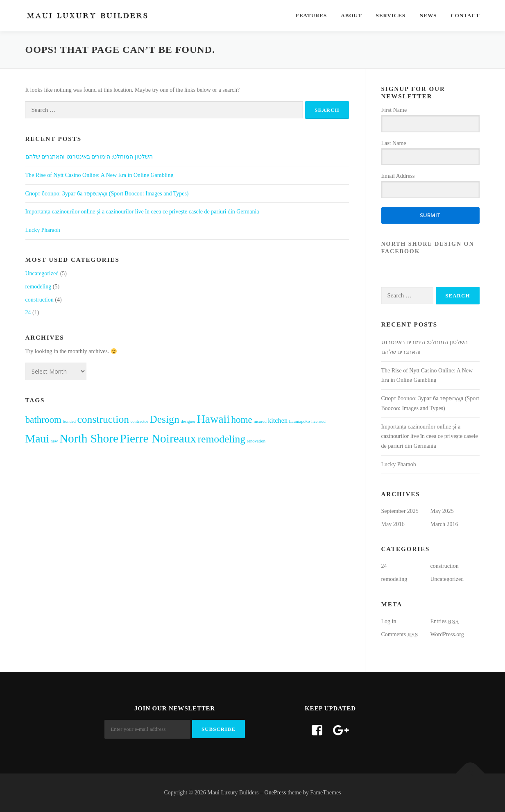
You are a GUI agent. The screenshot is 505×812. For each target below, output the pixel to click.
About (351, 15)
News (428, 15)
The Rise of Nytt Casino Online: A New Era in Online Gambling (100, 175)
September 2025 (400, 511)
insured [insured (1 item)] (260, 421)
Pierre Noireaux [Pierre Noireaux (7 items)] (158, 438)
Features (311, 15)
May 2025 (442, 511)
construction (40, 300)
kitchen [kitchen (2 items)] (278, 421)
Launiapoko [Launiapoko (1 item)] (300, 421)
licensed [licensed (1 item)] (318, 421)
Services (391, 15)
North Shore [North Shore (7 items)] (89, 438)
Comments (400, 634)
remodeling (38, 287)
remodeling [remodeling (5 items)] (222, 439)
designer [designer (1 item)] (188, 421)
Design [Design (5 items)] (164, 419)
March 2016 (444, 524)
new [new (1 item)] (54, 441)
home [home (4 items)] (242, 420)
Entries (445, 621)
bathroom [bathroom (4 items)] (44, 420)
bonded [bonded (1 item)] (69, 421)
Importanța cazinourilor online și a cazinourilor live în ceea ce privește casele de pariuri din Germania (142, 212)
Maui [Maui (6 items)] (37, 439)
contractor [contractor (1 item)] (139, 421)
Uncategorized (42, 273)
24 (28, 312)
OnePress (275, 793)
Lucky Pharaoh (43, 230)
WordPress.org (447, 634)
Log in (389, 621)
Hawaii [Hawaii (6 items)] (213, 419)
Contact (465, 15)
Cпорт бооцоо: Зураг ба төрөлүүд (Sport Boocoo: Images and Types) (107, 194)
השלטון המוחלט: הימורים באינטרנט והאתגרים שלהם (89, 157)
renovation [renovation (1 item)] (256, 441)
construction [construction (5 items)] (103, 419)
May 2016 (393, 524)
